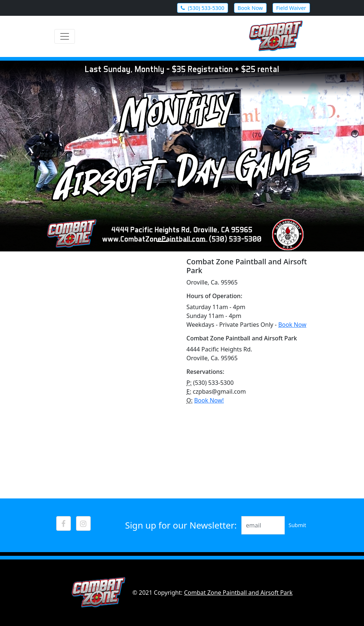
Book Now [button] (250, 8)
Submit (297, 525)
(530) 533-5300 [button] (202, 8)
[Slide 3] (189, 241)
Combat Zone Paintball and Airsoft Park (238, 593)
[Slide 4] (202, 241)
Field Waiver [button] (291, 8)
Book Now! (209, 400)
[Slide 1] (162, 241)
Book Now (292, 325)
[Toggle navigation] (65, 36)
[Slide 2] (176, 241)
